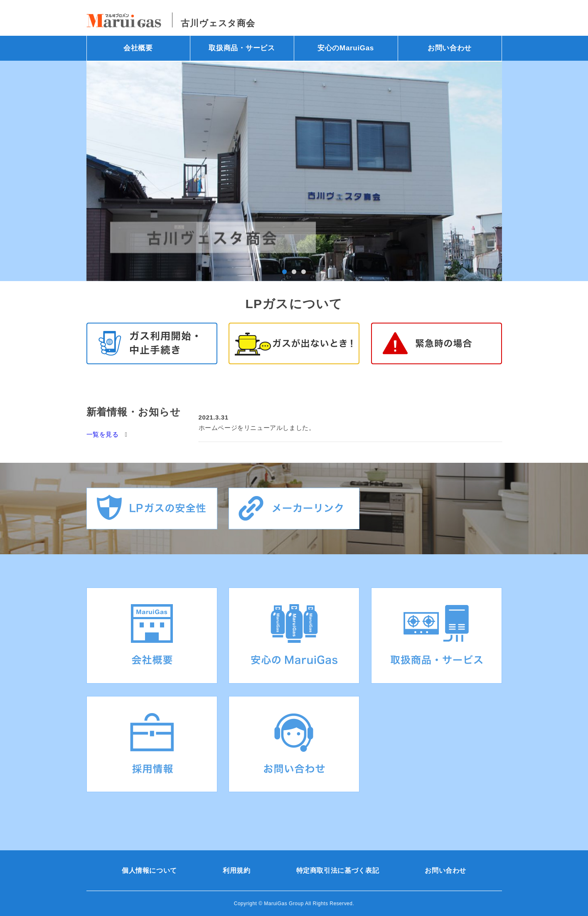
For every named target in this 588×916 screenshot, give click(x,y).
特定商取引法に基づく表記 (338, 870)
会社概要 (138, 48)
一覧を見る (103, 434)
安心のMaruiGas (346, 48)
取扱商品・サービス (242, 48)
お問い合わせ (450, 48)
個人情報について (149, 870)
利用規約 (237, 870)
